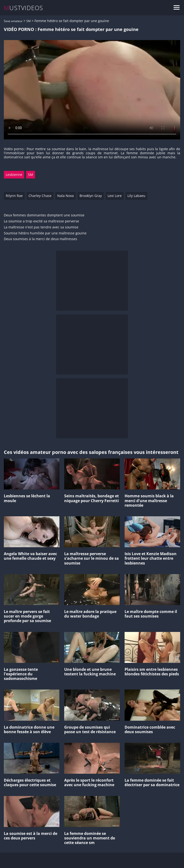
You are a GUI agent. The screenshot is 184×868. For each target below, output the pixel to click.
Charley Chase (40, 196)
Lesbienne (14, 175)
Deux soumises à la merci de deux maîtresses (40, 239)
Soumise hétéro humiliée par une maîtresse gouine (45, 233)
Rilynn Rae (14, 196)
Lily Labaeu (136, 196)
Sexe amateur (13, 21)
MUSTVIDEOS (24, 8)
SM (29, 21)
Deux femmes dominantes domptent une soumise (44, 215)
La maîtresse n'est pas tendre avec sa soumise (41, 227)
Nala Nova (66, 196)
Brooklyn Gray (91, 196)
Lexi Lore (115, 196)
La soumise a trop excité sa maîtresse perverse (41, 221)
